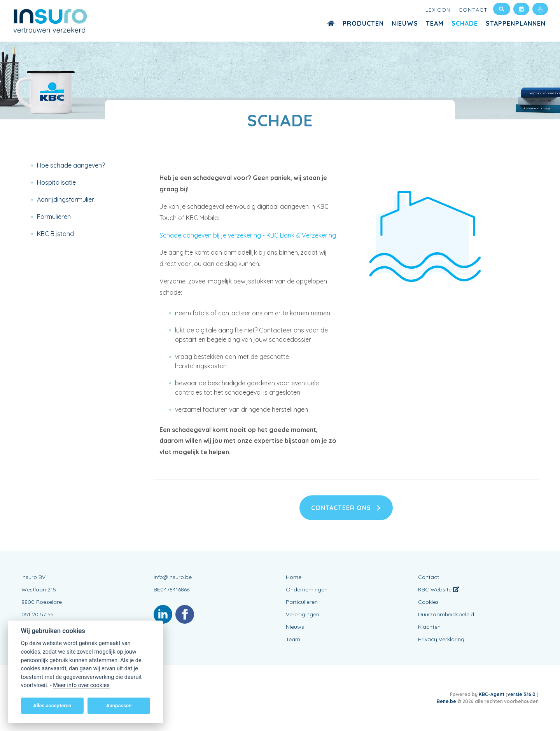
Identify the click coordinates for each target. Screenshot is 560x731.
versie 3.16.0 (522, 694)
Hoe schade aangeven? (71, 165)
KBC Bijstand (55, 234)
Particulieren (302, 602)
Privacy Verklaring (441, 639)
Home (294, 577)
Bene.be (446, 701)
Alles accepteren (52, 706)
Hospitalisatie (56, 182)
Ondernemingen (307, 589)
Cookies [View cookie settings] (428, 602)
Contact (473, 10)
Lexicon (438, 10)
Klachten (429, 627)
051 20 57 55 (38, 614)
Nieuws (405, 23)
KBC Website (439, 589)
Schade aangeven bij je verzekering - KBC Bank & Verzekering (248, 235)
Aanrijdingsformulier (66, 199)
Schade (465, 23)
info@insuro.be (173, 577)
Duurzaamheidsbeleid (446, 614)
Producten (363, 23)
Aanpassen (119, 706)
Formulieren (54, 217)
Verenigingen (303, 614)
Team (435, 23)
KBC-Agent (492, 694)
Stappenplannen (516, 23)
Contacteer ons (346, 508)
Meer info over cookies (81, 685)
